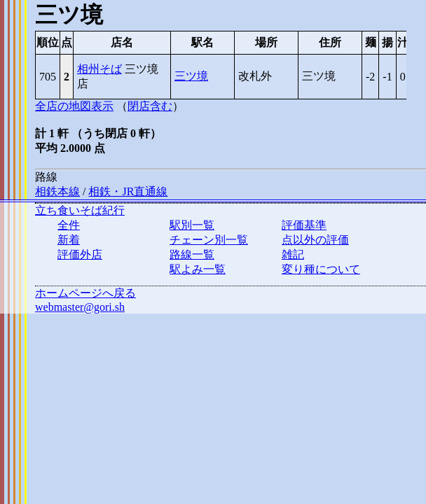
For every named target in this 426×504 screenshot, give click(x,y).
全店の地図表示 (74, 106)
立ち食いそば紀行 (80, 210)
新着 (69, 240)
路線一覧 (192, 254)
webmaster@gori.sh (80, 307)
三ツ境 (191, 76)
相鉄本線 (57, 191)
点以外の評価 (315, 240)
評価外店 (80, 254)
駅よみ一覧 (198, 269)
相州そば (99, 69)
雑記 (293, 254)
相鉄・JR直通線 (128, 191)
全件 (69, 225)
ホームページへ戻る (85, 293)
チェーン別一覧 (209, 240)
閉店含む (150, 106)
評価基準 (304, 225)
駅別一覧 (192, 225)
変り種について (321, 269)
